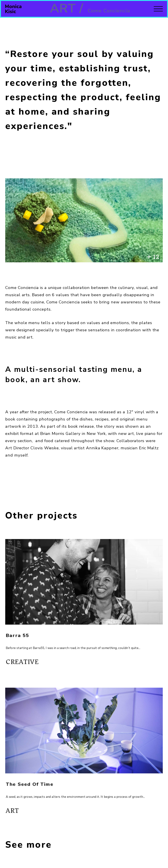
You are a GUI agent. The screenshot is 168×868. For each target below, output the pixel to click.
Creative (28, 663)
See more (28, 845)
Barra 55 (23, 639)
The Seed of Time (34, 788)
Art (19, 812)
